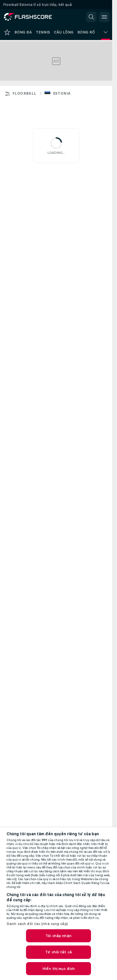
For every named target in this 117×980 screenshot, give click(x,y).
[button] (91, 17)
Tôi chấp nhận (58, 936)
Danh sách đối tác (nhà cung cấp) (37, 924)
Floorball (24, 93)
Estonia (62, 93)
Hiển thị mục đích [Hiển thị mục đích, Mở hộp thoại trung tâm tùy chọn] (58, 969)
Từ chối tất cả (58, 952)
